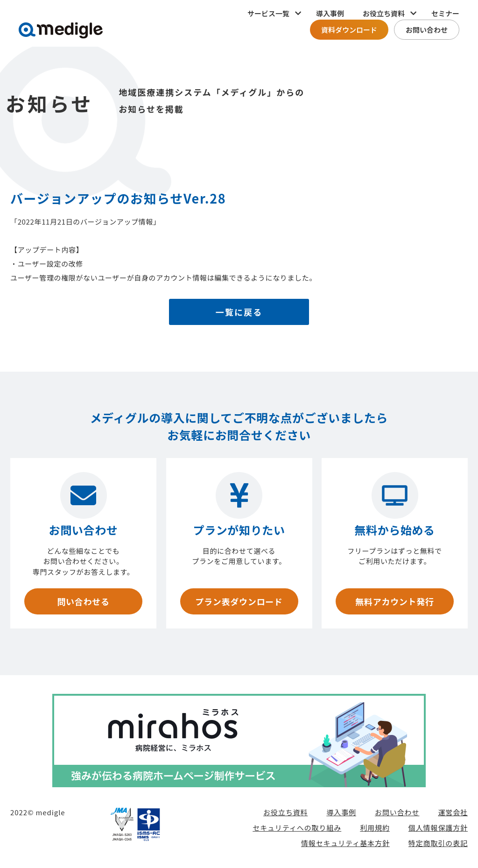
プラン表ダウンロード (239, 601)
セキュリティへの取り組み (297, 828)
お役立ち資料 (285, 812)
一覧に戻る (239, 312)
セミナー (445, 13)
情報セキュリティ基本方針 (345, 843)
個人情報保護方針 (438, 828)
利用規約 (375, 828)
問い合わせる (83, 601)
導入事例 (330, 13)
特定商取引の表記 (438, 843)
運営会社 (453, 812)
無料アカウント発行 (394, 601)
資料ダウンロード (349, 30)
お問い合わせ (427, 30)
